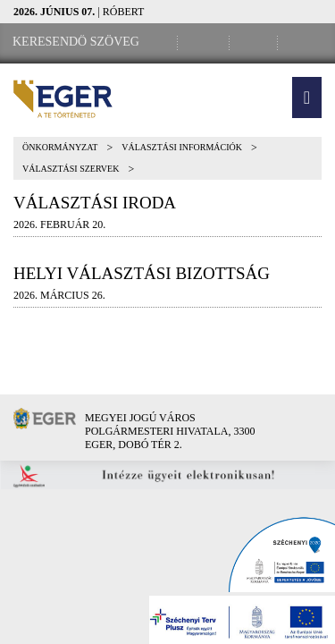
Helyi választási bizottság (142, 273)
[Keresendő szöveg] (76, 42)
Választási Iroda (95, 203)
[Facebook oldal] (206, 42)
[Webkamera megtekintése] (256, 42)
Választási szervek (71, 169)
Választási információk (182, 147)
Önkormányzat (60, 147)
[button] (307, 97)
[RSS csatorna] (305, 42)
